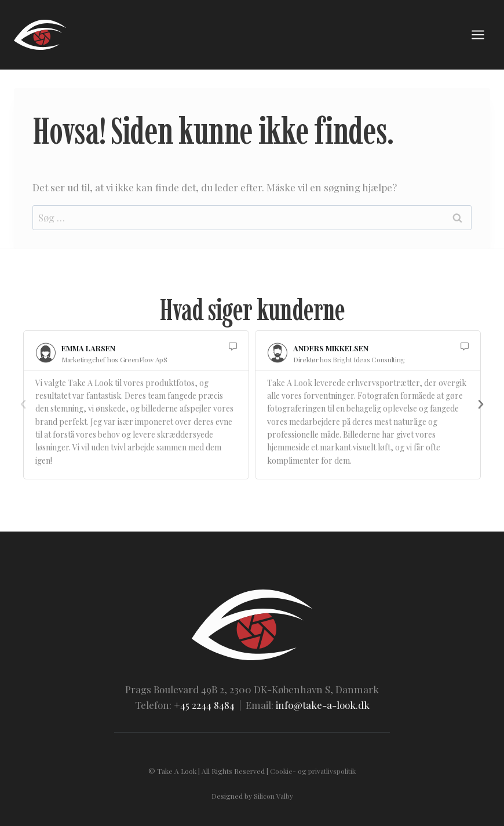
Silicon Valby (273, 796)
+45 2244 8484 (204, 705)
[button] (23, 405)
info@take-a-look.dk (323, 705)
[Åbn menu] (478, 34)
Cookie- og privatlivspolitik (313, 771)
